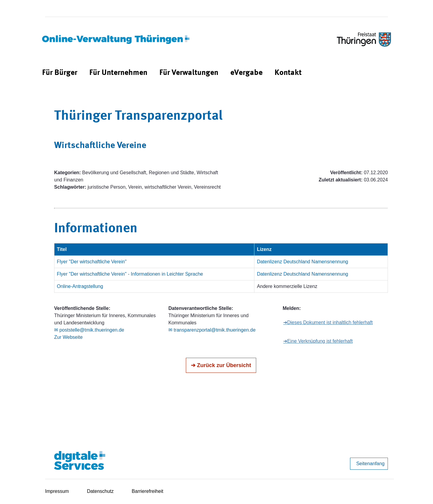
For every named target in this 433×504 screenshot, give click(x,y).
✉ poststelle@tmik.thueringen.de (89, 330)
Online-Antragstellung (80, 286)
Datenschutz (100, 491)
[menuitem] (60, 73)
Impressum (57, 491)
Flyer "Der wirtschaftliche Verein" (92, 262)
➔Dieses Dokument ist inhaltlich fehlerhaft (328, 322)
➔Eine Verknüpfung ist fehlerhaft (318, 341)
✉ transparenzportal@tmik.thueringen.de (212, 330)
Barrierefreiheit (147, 491)
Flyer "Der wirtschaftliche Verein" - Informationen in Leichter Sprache (130, 274)
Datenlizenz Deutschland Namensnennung (302, 262)
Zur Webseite (68, 337)
